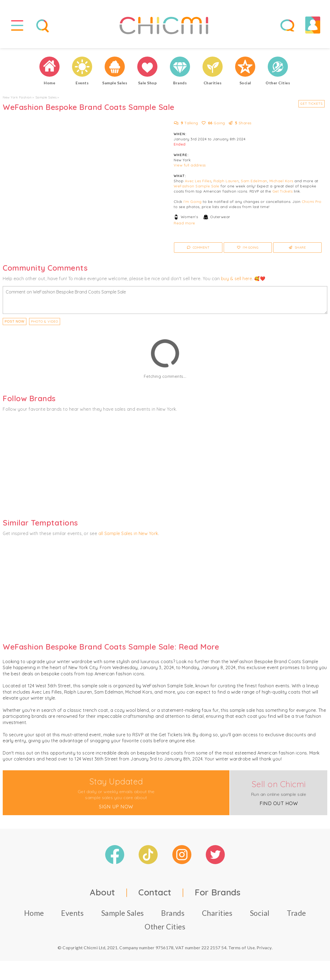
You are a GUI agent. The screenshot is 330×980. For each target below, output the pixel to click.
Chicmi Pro (312, 202)
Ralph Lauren (226, 181)
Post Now (15, 321)
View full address (190, 165)
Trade (296, 913)
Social (260, 913)
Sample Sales (46, 97)
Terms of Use (242, 947)
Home (34, 913)
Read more (184, 223)
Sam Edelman (254, 181)
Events (72, 913)
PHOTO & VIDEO (45, 321)
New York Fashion (17, 97)
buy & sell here (237, 279)
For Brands (217, 892)
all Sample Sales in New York (128, 533)
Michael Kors (281, 181)
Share (298, 247)
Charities (217, 913)
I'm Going (193, 202)
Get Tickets (312, 103)
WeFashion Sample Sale (197, 186)
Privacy (264, 947)
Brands (173, 913)
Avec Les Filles (198, 181)
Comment (198, 247)
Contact (155, 892)
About (102, 892)
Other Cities (165, 927)
